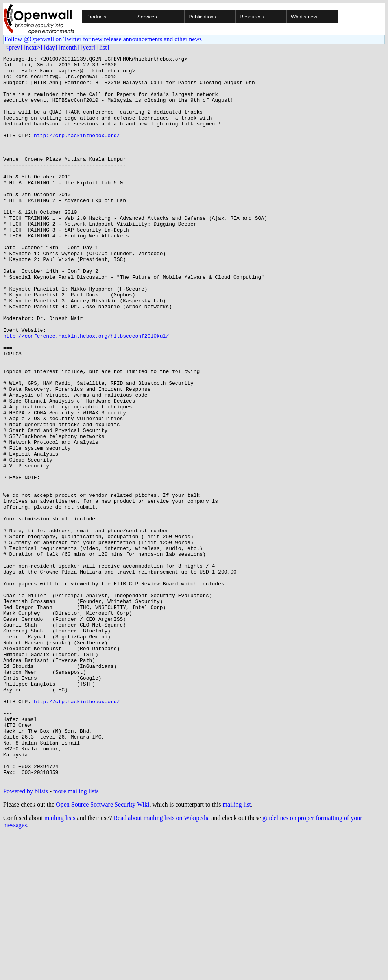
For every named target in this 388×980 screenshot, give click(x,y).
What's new (304, 17)
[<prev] (13, 47)
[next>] (33, 47)
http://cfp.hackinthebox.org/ (77, 152)
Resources (252, 17)
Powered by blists (26, 936)
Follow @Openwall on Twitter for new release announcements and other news (103, 39)
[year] (88, 47)
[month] (69, 47)
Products (96, 17)
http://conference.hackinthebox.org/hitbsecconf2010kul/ (86, 392)
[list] (103, 47)
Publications (202, 17)
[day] (50, 47)
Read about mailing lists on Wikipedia (162, 963)
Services (147, 17)
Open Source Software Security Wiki (103, 950)
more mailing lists (76, 936)
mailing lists (60, 963)
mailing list (237, 950)
